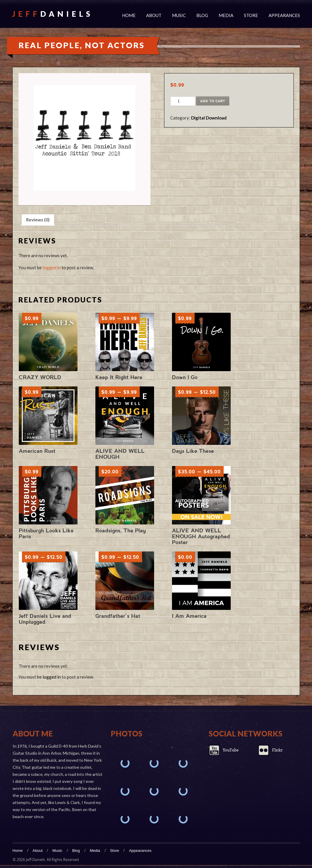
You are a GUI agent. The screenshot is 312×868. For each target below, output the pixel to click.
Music (179, 15)
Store (251, 15)
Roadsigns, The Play (121, 530)
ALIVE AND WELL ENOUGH (120, 454)
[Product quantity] (179, 101)
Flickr (277, 750)
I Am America (189, 616)
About (154, 15)
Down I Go (185, 377)
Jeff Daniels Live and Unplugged (45, 619)
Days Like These (193, 451)
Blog (202, 15)
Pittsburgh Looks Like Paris (46, 533)
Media (226, 15)
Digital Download (209, 118)
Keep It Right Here (119, 377)
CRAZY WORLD (40, 377)
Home (129, 15)
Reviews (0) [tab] (38, 220)
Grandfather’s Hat (118, 616)
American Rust (37, 451)
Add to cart (213, 101)
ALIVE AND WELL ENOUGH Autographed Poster (201, 536)
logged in (52, 268)
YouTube (231, 750)
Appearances (284, 15)
